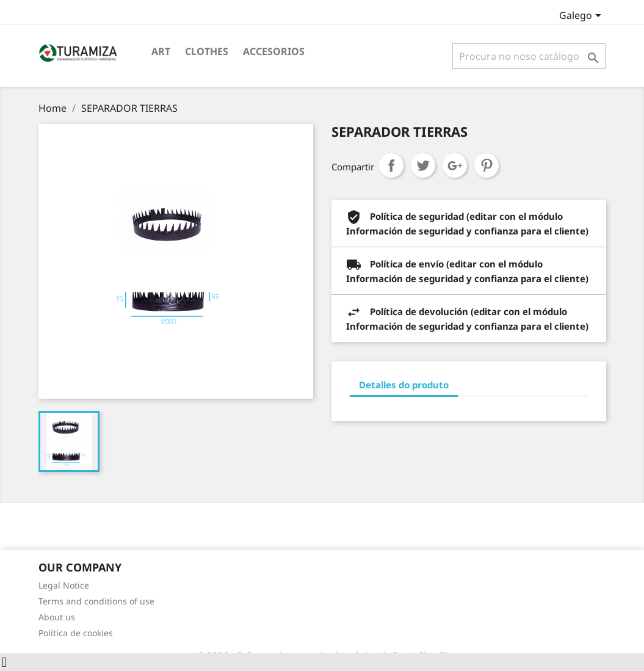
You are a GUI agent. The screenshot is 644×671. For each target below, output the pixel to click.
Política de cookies (76, 633)
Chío (423, 165)
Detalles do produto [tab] (404, 385)
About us (57, 617)
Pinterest (487, 165)
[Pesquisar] (529, 56)
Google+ (455, 165)
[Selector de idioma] (582, 16)
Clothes (207, 51)
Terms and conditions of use (96, 601)
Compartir (391, 165)
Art (161, 51)
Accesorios (274, 51)
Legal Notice (64, 585)
